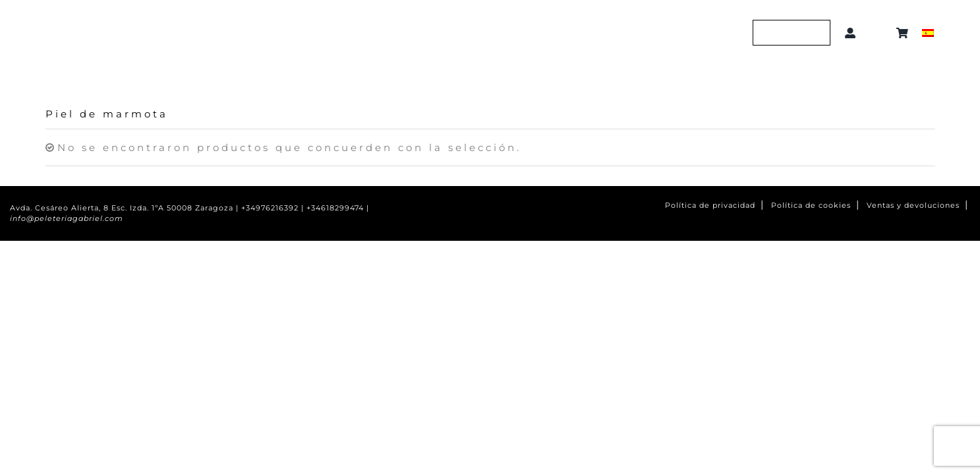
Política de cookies (811, 206)
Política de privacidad (710, 206)
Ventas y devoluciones (913, 206)
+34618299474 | (338, 208)
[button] (878, 33)
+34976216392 (270, 208)
